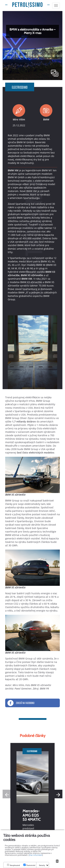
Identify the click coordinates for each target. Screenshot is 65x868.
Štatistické (31, 865)
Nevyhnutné (15, 865)
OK (57, 861)
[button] (58, 794)
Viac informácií (36, 855)
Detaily (42, 865)
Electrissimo (20, 87)
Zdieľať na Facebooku (21, 703)
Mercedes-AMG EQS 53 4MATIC (32, 815)
